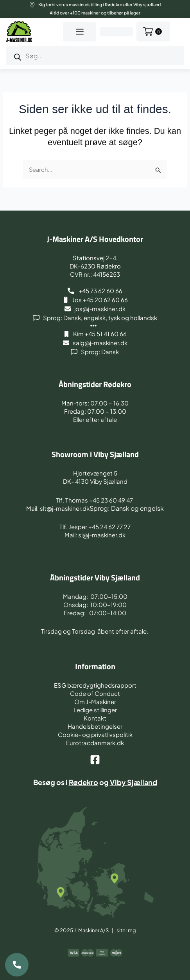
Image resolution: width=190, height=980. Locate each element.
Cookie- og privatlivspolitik (95, 734)
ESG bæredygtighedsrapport (95, 685)
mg (132, 930)
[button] (80, 32)
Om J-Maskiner (95, 702)
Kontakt (95, 718)
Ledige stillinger (95, 710)
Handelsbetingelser (95, 726)
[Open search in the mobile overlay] (95, 56)
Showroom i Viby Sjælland (95, 454)
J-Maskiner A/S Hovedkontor (95, 239)
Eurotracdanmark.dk (95, 743)
